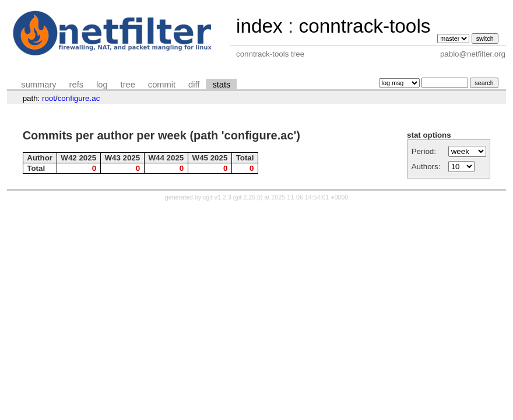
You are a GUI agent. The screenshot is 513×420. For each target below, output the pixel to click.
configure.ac (79, 98)
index (259, 26)
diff (194, 85)
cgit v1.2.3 (217, 197)
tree (128, 85)
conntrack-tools (364, 26)
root (49, 98)
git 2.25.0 (248, 197)
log (102, 85)
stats (221, 85)
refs (76, 85)
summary (38, 85)
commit (162, 85)
